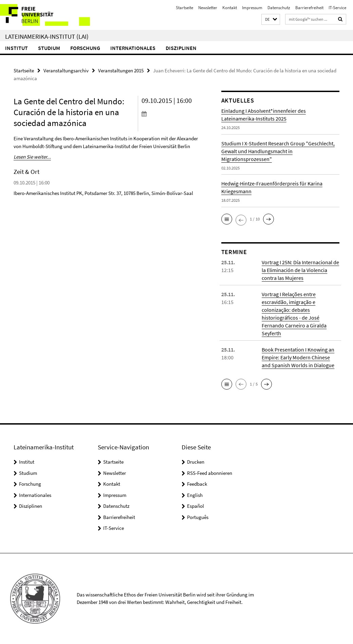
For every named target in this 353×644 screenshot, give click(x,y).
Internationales (133, 48)
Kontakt (230, 8)
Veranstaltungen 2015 (121, 70)
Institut (16, 48)
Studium (49, 48)
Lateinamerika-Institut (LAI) (47, 36)
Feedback (197, 484)
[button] (271, 20)
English (195, 495)
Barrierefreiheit (309, 8)
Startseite (184, 8)
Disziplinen (181, 48)
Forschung (85, 48)
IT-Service (337, 8)
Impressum (252, 8)
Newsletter (208, 8)
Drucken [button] (196, 462)
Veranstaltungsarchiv (66, 70)
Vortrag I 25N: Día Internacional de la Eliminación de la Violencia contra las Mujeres (300, 270)
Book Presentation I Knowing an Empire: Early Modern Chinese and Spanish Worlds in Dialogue (298, 357)
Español (196, 506)
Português (198, 517)
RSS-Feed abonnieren (210, 473)
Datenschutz (279, 8)
